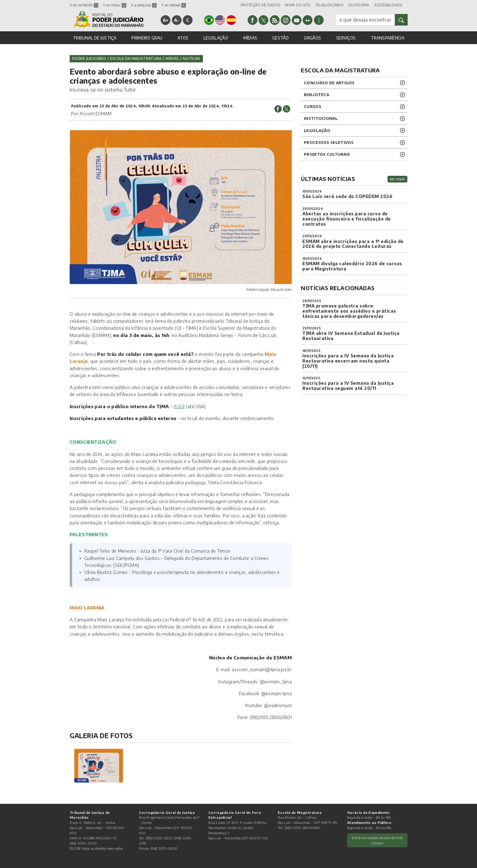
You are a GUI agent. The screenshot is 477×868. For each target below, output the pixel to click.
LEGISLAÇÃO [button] (216, 38)
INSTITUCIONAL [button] (321, 118)
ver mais (397, 179)
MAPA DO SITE (298, 5)
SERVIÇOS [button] (346, 38)
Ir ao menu (115, 5)
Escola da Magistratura (136, 59)
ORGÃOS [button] (312, 38)
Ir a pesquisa (144, 5)
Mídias (172, 59)
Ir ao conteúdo (84, 5)
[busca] (365, 20)
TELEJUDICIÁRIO (329, 5)
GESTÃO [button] (281, 38)
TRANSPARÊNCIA (388, 38)
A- (177, 20)
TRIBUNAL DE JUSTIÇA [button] (95, 38)
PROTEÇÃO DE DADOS (260, 5)
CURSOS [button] (313, 106)
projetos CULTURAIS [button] (327, 154)
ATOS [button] (183, 38)
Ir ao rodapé (174, 5)
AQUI (179, 406)
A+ (166, 20)
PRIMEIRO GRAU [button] (147, 38)
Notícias (191, 59)
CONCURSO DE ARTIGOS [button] (329, 83)
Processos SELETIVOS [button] (329, 142)
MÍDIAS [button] (250, 38)
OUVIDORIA (359, 5)
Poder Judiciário (89, 59)
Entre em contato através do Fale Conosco (377, 840)
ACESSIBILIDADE (388, 5)
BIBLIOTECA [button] (317, 95)
